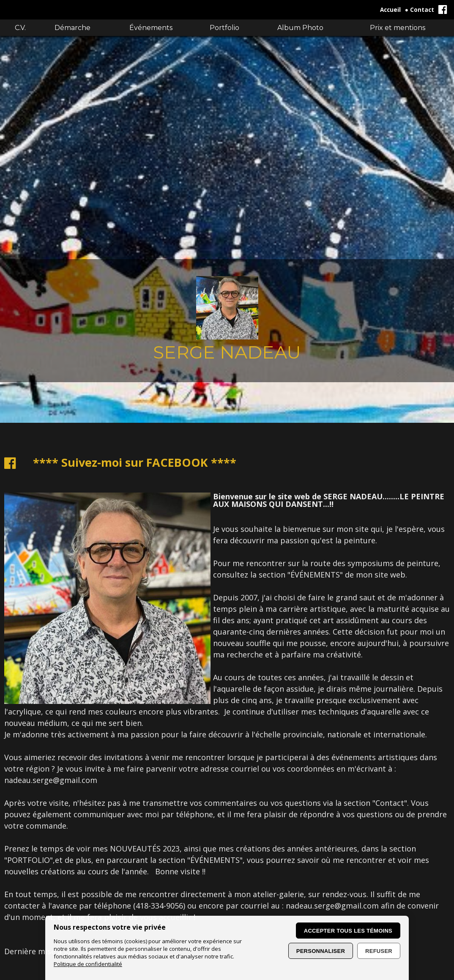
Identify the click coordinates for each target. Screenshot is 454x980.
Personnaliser (321, 951)
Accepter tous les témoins (348, 931)
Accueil (390, 10)
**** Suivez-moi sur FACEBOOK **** (135, 462)
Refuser (379, 951)
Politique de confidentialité (88, 964)
